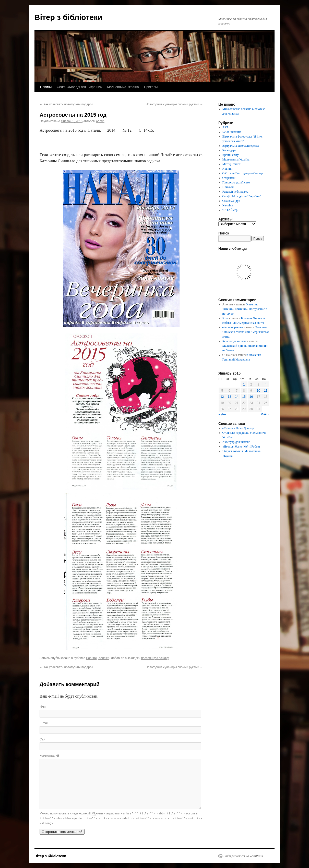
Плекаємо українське (236, 182)
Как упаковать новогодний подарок (66, 104)
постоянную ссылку (155, 658)
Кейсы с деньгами (234, 341)
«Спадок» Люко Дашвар (238, 428)
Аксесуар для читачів (236, 442)
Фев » (265, 414)
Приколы (151, 87)
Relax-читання (232, 132)
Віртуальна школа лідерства (241, 146)
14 (237, 397)
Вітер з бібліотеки (68, 17)
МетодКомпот (231, 164)
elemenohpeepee (233, 327)
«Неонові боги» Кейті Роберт (241, 447)
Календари (229, 150)
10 (258, 391)
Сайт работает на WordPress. (243, 856)
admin (100, 121)
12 (222, 397)
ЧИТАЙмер (230, 210)
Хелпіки (104, 658)
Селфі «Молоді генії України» (79, 87)
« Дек (222, 414)
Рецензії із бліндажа (235, 192)
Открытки (229, 178)
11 (266, 391)
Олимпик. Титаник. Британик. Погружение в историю (245, 309)
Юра (225, 318)
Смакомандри (231, 201)
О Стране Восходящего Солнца (243, 173)
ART (225, 127)
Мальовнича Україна (123, 87)
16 (251, 397)
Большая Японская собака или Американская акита (246, 332)
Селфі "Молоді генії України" (242, 196)
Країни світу (231, 155)
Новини (46, 87)
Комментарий (49, 756)
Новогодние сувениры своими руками (174, 104)
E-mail (44, 723)
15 (244, 397)
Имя (43, 707)
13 (229, 397)
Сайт (43, 739)
